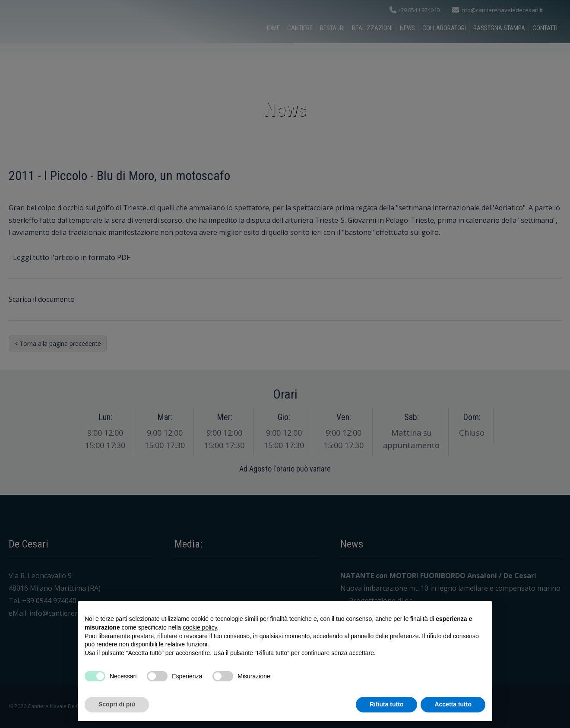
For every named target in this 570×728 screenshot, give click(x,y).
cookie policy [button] (200, 627)
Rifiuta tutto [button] (387, 704)
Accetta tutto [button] (453, 704)
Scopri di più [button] (117, 704)
